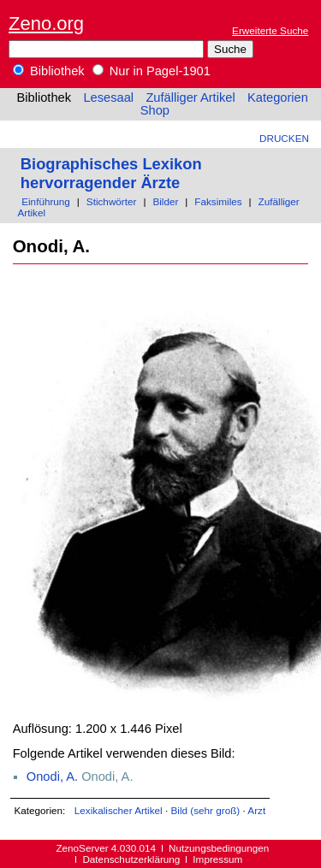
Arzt (256, 810)
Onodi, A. (52, 776)
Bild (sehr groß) (205, 810)
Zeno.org (46, 24)
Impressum (217, 859)
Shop (155, 110)
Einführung (46, 201)
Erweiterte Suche (270, 30)
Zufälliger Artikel (190, 97)
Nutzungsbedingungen (219, 848)
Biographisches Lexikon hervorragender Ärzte (111, 173)
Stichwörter (112, 201)
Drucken (284, 138)
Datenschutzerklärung (131, 859)
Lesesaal (108, 97)
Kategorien (278, 97)
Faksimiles (218, 201)
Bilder (165, 201)
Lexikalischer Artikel (119, 810)
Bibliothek (49, 71)
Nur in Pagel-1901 (152, 71)
